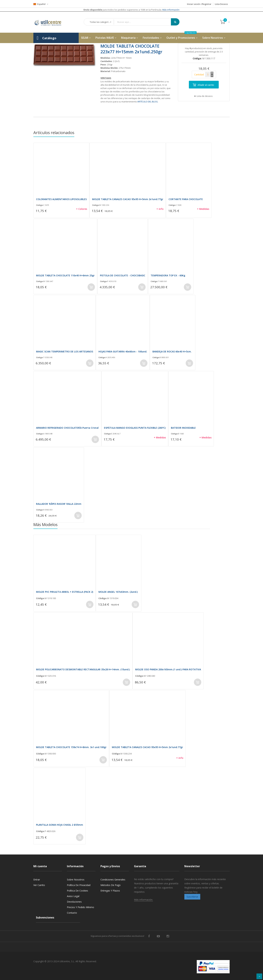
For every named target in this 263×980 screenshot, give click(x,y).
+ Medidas (203, 209)
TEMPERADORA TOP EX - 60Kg (168, 275)
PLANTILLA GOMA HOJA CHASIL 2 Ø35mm (60, 825)
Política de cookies (77, 891)
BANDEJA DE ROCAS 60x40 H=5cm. (172, 351)
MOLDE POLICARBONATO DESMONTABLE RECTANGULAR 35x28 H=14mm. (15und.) (83, 669)
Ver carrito (39, 885)
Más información (171, 10)
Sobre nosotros (76, 880)
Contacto (72, 913)
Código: (40, 205)
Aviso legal (73, 896)
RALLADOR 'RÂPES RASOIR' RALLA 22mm (59, 504)
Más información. (143, 900)
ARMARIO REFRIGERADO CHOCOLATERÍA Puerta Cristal (67, 428)
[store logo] (50, 22)
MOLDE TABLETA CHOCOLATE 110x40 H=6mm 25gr (65, 275)
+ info (160, 209)
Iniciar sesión (194, 4)
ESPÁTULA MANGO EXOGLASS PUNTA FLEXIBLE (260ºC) (135, 428)
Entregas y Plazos (110, 891)
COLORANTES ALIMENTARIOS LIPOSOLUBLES (61, 199)
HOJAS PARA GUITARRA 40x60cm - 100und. (123, 351)
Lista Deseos (221, 4)
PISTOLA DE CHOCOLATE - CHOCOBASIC (123, 275)
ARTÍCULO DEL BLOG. (148, 102)
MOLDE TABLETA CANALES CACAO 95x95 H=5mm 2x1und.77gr (128, 199)
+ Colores (82, 209)
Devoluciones (74, 902)
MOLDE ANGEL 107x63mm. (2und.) (118, 592)
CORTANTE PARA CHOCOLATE (186, 199)
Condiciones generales (113, 880)
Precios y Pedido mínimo (81, 907)
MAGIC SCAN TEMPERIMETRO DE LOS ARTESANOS (65, 351)
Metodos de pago (111, 885)
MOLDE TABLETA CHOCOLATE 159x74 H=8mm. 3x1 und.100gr (71, 747)
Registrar (207, 4)
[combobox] (145, 22)
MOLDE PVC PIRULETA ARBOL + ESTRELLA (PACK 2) (65, 592)
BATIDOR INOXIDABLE (183, 428)
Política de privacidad (79, 885)
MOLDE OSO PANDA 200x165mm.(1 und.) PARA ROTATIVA (168, 669)
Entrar (37, 880)
